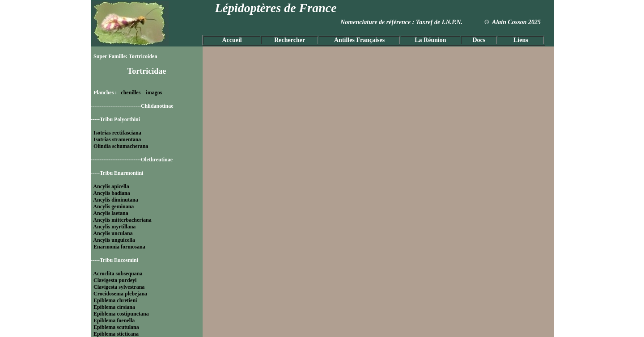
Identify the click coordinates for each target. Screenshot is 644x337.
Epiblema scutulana (116, 327)
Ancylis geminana (113, 206)
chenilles (131, 93)
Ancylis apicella (111, 186)
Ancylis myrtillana (114, 227)
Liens (521, 40)
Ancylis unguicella (114, 240)
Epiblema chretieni (115, 300)
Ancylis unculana (113, 233)
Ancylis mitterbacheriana (122, 220)
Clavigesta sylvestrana (119, 287)
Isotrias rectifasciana (117, 133)
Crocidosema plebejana (120, 294)
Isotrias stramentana (117, 139)
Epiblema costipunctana (121, 314)
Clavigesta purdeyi (115, 280)
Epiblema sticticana (116, 334)
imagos (154, 93)
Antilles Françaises (359, 40)
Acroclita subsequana (118, 274)
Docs (479, 40)
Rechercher (290, 40)
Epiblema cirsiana (114, 307)
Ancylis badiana (111, 193)
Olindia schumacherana (121, 146)
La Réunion (430, 40)
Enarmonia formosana (119, 247)
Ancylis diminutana (115, 200)
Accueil (232, 40)
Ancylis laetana (110, 213)
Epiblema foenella (114, 320)
